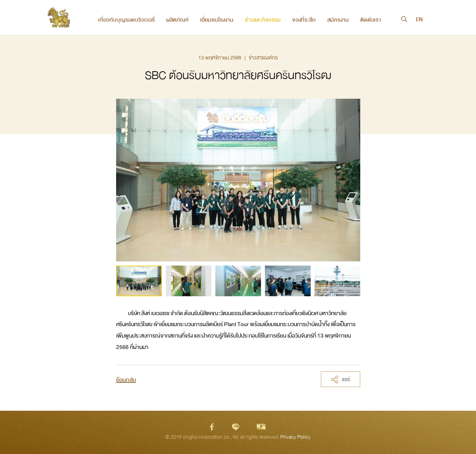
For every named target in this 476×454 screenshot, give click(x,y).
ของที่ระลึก (304, 20)
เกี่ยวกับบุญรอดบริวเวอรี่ (126, 20)
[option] (139, 281)
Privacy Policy (295, 437)
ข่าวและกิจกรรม (263, 20)
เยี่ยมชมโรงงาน (217, 20)
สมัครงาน (338, 20)
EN (419, 20)
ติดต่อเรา (371, 20)
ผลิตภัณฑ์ (177, 20)
